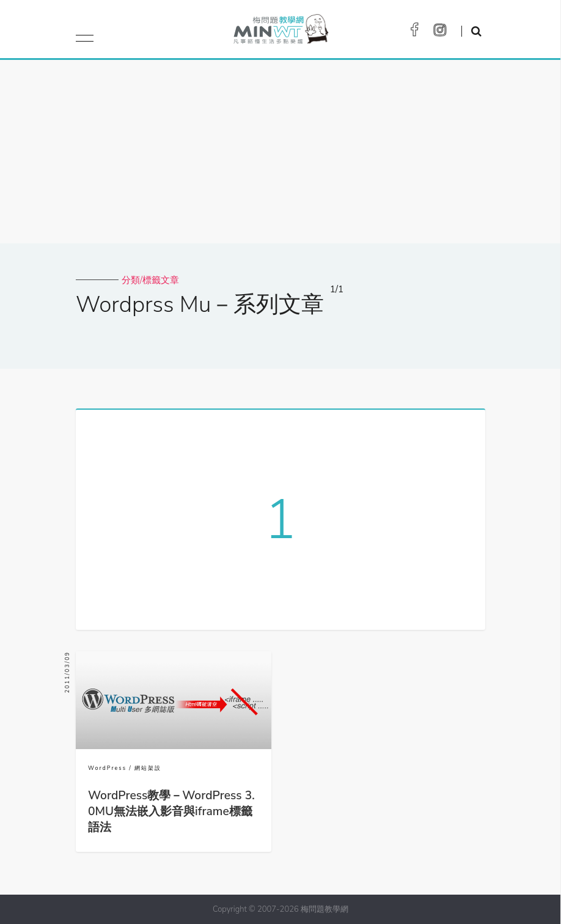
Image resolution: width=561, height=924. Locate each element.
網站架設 (148, 768)
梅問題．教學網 (280, 32)
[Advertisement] (280, 152)
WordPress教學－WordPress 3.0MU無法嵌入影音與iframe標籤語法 (171, 811)
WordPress (107, 768)
